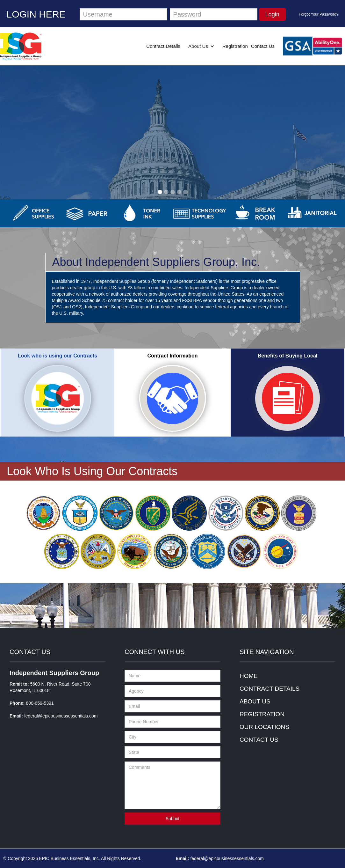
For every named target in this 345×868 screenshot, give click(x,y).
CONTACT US (259, 740)
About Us (198, 46)
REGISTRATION (262, 714)
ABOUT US (255, 701)
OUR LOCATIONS (264, 727)
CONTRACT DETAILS (270, 689)
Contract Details (163, 46)
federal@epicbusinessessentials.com (61, 716)
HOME (249, 676)
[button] (201, 46)
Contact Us (263, 46)
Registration (235, 46)
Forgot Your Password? (319, 14)
